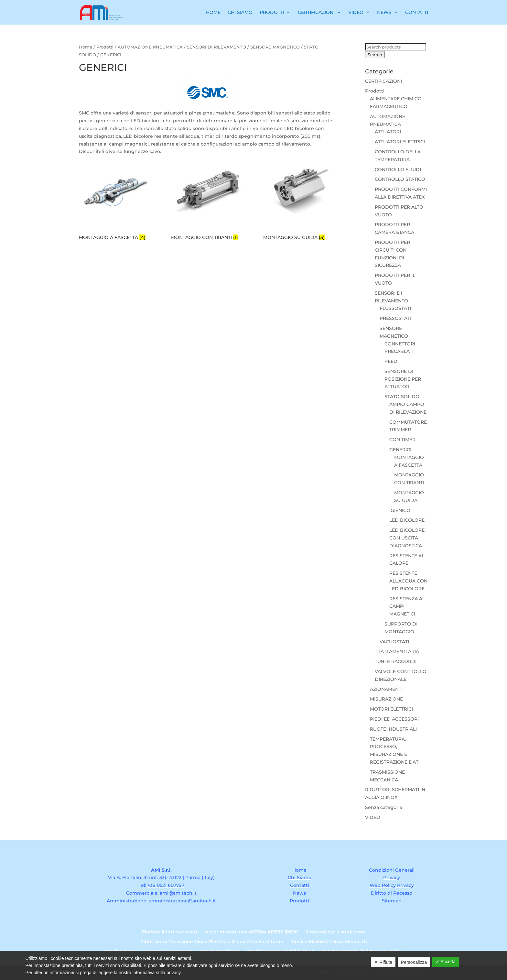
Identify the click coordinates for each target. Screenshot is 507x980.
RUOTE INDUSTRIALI (393, 729)
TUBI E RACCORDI (396, 661)
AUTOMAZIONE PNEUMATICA (150, 47)
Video (356, 12)
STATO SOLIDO (402, 397)
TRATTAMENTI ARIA (397, 651)
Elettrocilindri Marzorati (170, 932)
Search (375, 55)
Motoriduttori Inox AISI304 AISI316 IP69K (251, 932)
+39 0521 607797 (166, 885)
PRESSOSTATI (395, 318)
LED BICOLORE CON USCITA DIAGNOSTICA (407, 538)
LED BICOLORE (407, 520)
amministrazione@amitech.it (182, 901)
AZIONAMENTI (386, 689)
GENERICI (400, 450)
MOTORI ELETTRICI (391, 709)
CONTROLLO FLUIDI (398, 169)
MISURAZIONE (386, 699)
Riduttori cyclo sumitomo (335, 932)
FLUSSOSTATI (395, 308)
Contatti (417, 12)
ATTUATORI (388, 132)
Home (213, 12)
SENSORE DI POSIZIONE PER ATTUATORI (403, 379)
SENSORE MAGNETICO (275, 47)
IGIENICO (400, 510)
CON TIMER (402, 440)
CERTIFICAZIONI (383, 81)
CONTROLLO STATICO (400, 179)
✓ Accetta (446, 962)
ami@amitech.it (178, 893)
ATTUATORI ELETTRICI (400, 142)
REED (391, 361)
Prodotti (272, 12)
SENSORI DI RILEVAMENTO (216, 47)
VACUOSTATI (394, 642)
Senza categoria (384, 807)
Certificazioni (316, 12)
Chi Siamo (240, 12)
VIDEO (373, 817)
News (384, 12)
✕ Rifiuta (383, 962)
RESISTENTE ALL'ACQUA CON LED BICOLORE (408, 581)
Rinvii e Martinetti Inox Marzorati (329, 942)
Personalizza (414, 962)
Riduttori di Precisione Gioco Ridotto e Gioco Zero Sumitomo (212, 942)
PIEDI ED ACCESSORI (394, 719)
